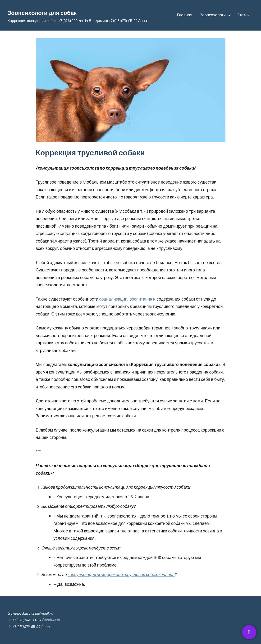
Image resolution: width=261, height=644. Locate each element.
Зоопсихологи (214, 15)
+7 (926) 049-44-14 (27, 620)
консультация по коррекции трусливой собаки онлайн (121, 574)
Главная (185, 15)
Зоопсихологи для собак (53, 12)
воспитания (141, 299)
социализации (113, 299)
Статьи (243, 15)
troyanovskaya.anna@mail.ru (30, 613)
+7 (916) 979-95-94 (26, 626)
